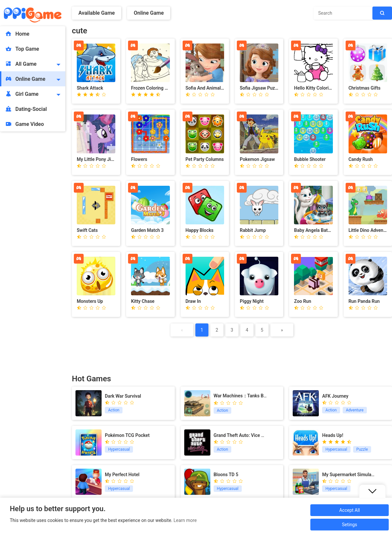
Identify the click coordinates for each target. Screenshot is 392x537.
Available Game (97, 13)
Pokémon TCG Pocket (127, 435)
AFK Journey (335, 396)
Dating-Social (26, 109)
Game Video (24, 124)
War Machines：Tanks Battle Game (250, 396)
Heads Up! (333, 435)
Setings (350, 525)
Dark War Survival (123, 396)
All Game (21, 64)
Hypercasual (119, 449)
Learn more (185, 520)
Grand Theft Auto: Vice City (241, 435)
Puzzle (362, 449)
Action (114, 410)
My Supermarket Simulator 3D (353, 475)
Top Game (22, 49)
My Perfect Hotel (122, 475)
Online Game (25, 79)
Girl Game (22, 94)
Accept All (349, 510)
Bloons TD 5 (226, 475)
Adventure (355, 410)
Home (17, 34)
